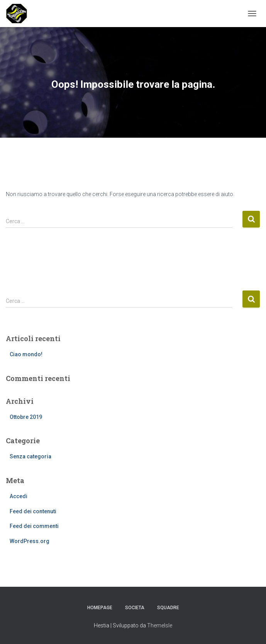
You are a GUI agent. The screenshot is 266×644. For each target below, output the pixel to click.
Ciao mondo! (26, 354)
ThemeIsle (160, 625)
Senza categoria (30, 456)
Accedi (19, 496)
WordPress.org (30, 541)
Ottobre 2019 (26, 417)
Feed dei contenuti (33, 511)
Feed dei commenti (34, 526)
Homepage (100, 608)
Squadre (168, 608)
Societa (135, 608)
